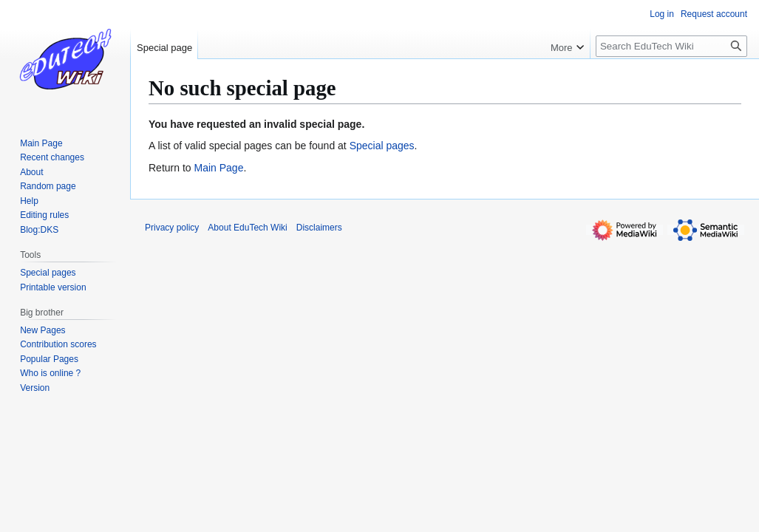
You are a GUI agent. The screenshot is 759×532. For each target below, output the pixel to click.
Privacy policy (172, 228)
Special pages (382, 146)
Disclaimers (319, 228)
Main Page (218, 168)
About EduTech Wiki (247, 228)
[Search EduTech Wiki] (671, 46)
